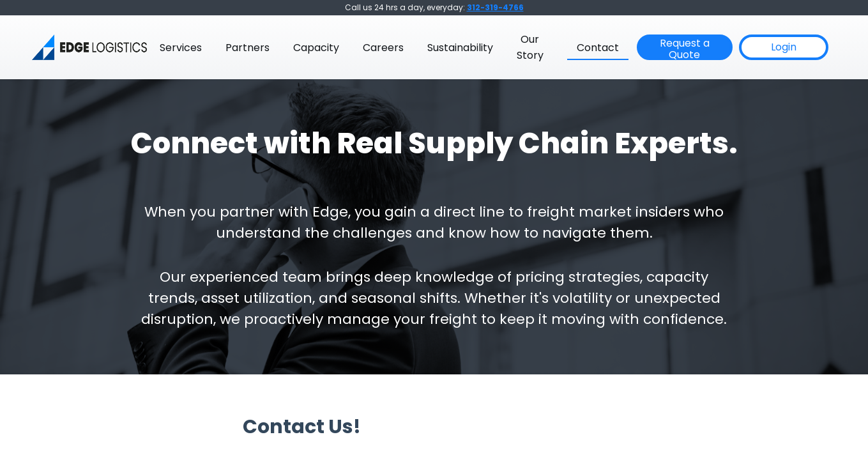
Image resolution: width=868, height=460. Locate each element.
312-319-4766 (495, 7)
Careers (383, 48)
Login (784, 47)
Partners (247, 48)
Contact (598, 48)
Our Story (530, 47)
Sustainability (460, 48)
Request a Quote (685, 48)
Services (181, 48)
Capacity (316, 48)
